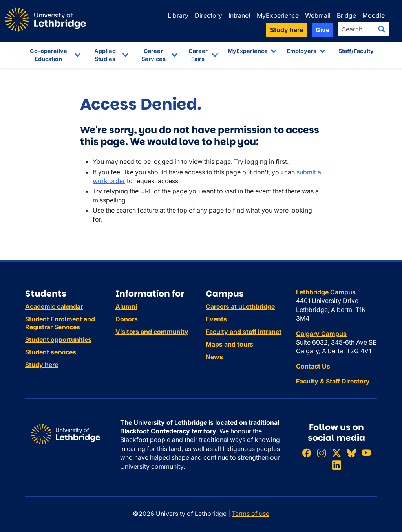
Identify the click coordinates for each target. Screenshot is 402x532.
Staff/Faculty (356, 51)
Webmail (318, 15)
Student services (51, 352)
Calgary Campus (321, 334)
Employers (301, 51)
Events (216, 319)
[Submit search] (382, 29)
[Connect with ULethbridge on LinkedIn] (336, 465)
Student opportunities (58, 339)
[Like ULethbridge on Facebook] (307, 453)
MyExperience (278, 15)
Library (178, 15)
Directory (208, 15)
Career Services (153, 55)
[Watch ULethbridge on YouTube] (366, 453)
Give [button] (323, 30)
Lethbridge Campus (326, 292)
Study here (42, 365)
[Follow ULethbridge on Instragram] (322, 453)
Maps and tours (229, 344)
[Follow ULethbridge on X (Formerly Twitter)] (336, 453)
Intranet (239, 15)
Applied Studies (105, 55)
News (214, 357)
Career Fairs (198, 55)
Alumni (126, 306)
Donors (127, 319)
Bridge (346, 15)
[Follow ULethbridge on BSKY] (351, 453)
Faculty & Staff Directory (333, 381)
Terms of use (250, 514)
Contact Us (313, 366)
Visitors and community (152, 332)
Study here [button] (287, 30)
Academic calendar (54, 306)
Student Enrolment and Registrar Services (60, 323)
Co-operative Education (48, 55)
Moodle (374, 15)
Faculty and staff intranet (244, 332)
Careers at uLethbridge (240, 306)
